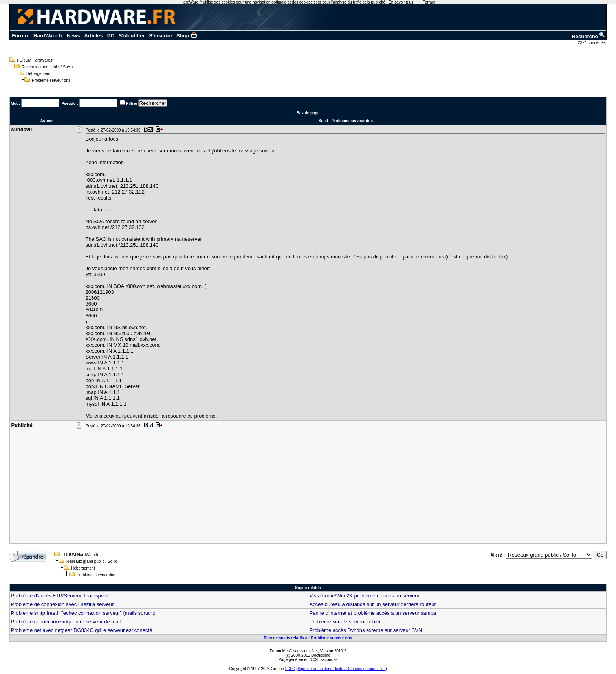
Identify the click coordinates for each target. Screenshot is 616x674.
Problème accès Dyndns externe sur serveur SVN (366, 630)
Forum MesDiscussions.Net (294, 651)
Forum (20, 36)
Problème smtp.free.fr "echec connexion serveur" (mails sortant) (83, 613)
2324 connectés (592, 43)
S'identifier (132, 36)
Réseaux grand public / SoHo (47, 67)
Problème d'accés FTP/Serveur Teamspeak (60, 596)
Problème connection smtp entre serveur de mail (66, 622)
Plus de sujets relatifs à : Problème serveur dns (308, 638)
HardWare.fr (48, 36)
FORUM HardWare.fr (35, 60)
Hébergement (38, 74)
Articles (93, 36)
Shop (187, 36)
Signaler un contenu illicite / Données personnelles (341, 669)
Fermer (429, 2)
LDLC (290, 669)
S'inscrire (160, 36)
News (73, 36)
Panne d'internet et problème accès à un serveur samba (373, 613)
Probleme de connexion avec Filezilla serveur (62, 604)
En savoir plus (401, 2)
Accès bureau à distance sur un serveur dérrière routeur (372, 604)
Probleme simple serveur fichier (345, 622)
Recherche (588, 36)
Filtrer (132, 103)
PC (111, 36)
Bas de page (308, 113)
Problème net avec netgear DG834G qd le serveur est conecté (82, 630)
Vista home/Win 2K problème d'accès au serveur (364, 596)
